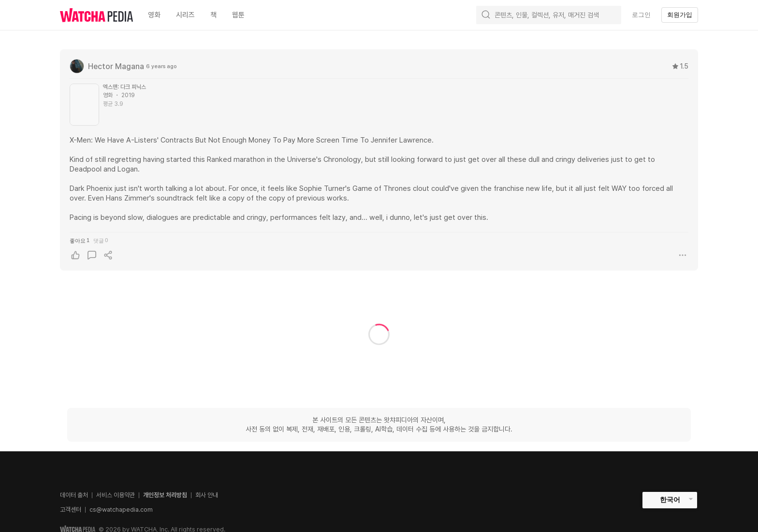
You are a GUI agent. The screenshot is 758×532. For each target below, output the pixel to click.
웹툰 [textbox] (238, 15)
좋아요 (80, 240)
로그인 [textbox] (641, 15)
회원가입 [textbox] (680, 15)
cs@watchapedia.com (121, 510)
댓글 (101, 240)
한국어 (670, 500)
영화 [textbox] (154, 15)
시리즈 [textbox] (185, 15)
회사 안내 (207, 495)
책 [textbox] (213, 15)
